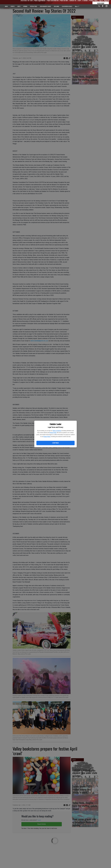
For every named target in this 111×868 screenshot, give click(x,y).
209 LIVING (56, 6)
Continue (55, 443)
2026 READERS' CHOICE (45, 6)
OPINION (25, 6)
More (77, 6)
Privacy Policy (53, 433)
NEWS (6, 6)
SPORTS (13, 6)
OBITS (19, 6)
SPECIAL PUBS (34, 6)
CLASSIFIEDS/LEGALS (67, 6)
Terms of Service (57, 431)
